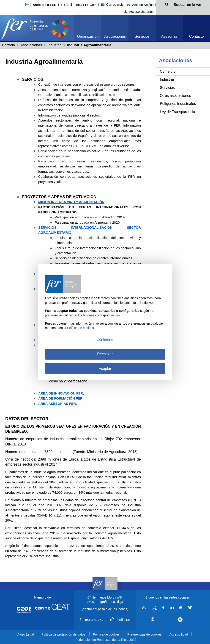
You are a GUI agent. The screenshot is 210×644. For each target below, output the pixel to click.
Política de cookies (106, 634)
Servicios (142, 36)
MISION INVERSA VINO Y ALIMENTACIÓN (71, 202)
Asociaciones (115, 36)
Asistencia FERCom (79, 5)
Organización (88, 36)
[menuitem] (88, 28)
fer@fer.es (121, 620)
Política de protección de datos (63, 634)
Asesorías (169, 36)
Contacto (196, 36)
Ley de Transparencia (177, 112)
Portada (8, 45)
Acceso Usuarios (139, 12)
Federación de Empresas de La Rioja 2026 (106, 640)
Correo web (112, 5)
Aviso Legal (25, 634)
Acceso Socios (140, 5)
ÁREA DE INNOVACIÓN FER (61, 393)
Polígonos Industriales (178, 104)
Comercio (168, 71)
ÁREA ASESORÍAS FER (57, 404)
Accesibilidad (179, 634)
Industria (54, 45)
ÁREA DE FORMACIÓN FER (60, 398)
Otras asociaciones (175, 96)
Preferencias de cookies (144, 634)
